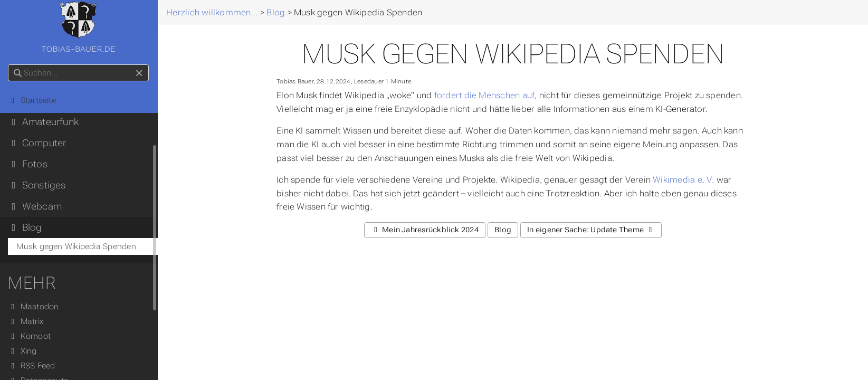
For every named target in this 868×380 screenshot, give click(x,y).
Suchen (9, 65)
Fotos (28, 164)
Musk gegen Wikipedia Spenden (77, 246)
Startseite (32, 100)
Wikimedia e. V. (684, 180)
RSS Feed (32, 366)
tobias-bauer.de (79, 28)
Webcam (35, 206)
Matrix (26, 321)
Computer (37, 143)
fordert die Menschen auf (484, 95)
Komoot (30, 336)
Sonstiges (37, 185)
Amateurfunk (44, 122)
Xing (23, 351)
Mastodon (34, 307)
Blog (25, 227)
